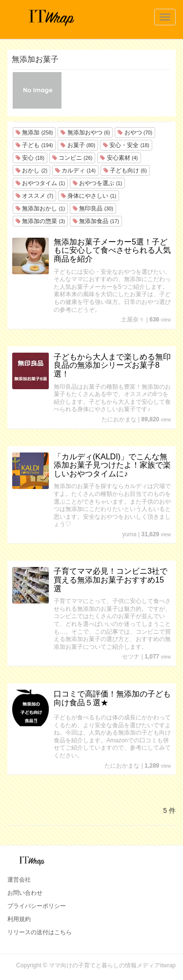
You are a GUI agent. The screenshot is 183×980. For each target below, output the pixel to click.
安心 (30, 158)
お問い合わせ (25, 893)
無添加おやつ (85, 132)
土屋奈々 (133, 320)
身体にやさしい (89, 196)
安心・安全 (126, 145)
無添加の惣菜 (40, 221)
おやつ (135, 132)
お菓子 (78, 145)
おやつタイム (40, 183)
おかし (31, 170)
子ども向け (125, 170)
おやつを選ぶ (97, 183)
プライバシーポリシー (37, 906)
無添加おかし (40, 208)
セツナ (131, 657)
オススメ (34, 196)
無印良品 (93, 208)
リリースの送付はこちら (40, 932)
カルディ (75, 170)
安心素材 (119, 158)
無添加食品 (96, 221)
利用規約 (19, 919)
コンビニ (72, 158)
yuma (129, 534)
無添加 (34, 132)
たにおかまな (119, 419)
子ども (34, 145)
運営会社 (19, 880)
